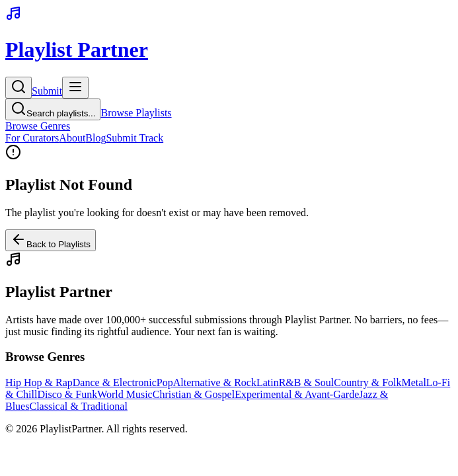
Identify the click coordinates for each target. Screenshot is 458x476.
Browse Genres (38, 126)
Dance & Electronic (115, 382)
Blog (95, 138)
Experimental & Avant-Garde (297, 394)
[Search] (19, 88)
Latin (268, 382)
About (72, 138)
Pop (165, 382)
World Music (125, 394)
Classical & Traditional (78, 406)
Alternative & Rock (215, 382)
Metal (414, 382)
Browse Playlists (136, 113)
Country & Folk (367, 382)
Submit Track (134, 138)
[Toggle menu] (75, 88)
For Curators (32, 138)
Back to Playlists (51, 240)
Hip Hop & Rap (39, 382)
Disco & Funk (67, 394)
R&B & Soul (307, 382)
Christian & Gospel (194, 394)
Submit (47, 91)
